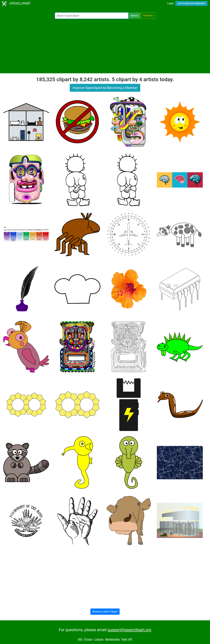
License (99, 639)
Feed (124, 639)
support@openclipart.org (129, 630)
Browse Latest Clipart (105, 612)
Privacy (88, 639)
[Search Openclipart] (92, 16)
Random (148, 16)
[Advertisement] (105, 46)
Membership (112, 639)
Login (170, 3)
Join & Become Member (191, 3)
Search (134, 16)
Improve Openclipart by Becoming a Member (105, 88)
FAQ (80, 639)
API (130, 639)
